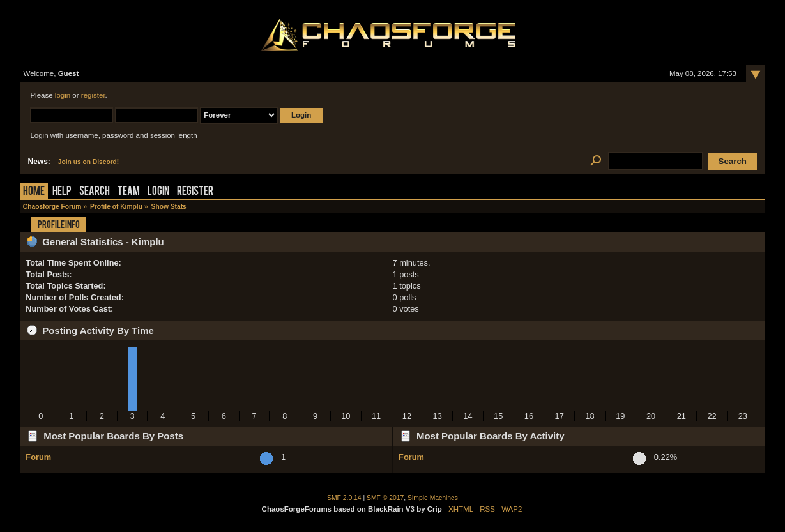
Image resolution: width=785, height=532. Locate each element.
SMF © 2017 (385, 498)
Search (95, 192)
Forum (38, 457)
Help (62, 192)
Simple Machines (433, 498)
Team (129, 192)
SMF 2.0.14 (344, 498)
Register (195, 192)
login (63, 95)
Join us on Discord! (89, 162)
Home (34, 192)
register (93, 95)
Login (158, 192)
